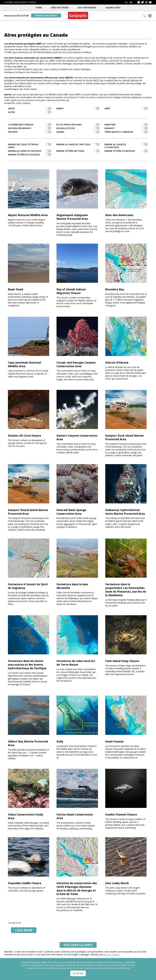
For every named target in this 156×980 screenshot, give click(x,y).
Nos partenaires (87, 8)
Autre (30, 112)
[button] (150, 16)
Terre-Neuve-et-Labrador (126, 132)
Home (39, 8)
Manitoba (126, 125)
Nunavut (126, 128)
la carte (78, 945)
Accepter (78, 973)
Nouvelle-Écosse (78, 128)
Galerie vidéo (113, 8)
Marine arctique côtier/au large (30, 146)
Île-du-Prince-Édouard (78, 125)
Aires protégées (60, 8)
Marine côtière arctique (78, 151)
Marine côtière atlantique (126, 151)
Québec (78, 132)
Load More (24, 930)
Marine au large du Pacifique (30, 151)
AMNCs (78, 108)
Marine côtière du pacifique (30, 155)
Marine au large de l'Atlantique (126, 146)
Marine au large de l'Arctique (78, 144)
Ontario (30, 132)
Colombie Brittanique (30, 125)
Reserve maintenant (46, 16)
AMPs (126, 108)
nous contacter (112, 955)
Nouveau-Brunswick (30, 128)
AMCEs (30, 108)
